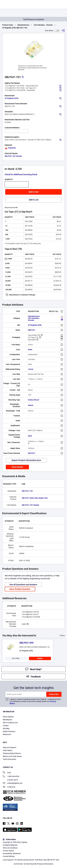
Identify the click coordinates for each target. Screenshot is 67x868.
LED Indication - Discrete (43, 25)
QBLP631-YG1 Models (13, 156)
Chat (7, 773)
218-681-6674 (10, 780)
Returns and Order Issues (12, 756)
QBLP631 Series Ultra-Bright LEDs (35, 498)
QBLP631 (32, 330)
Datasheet (10, 148)
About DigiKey (8, 717)
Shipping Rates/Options (12, 753)
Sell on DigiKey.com (10, 723)
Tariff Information (10, 759)
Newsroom (7, 734)
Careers (6, 726)
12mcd (31, 369)
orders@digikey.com (13, 783)
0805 (30, 436)
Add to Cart (33, 192)
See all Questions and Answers (23, 585)
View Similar (17, 467)
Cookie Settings (9, 856)
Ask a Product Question (20, 589)
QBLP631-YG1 (27, 491)
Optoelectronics (23, 25)
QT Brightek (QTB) (11, 98)
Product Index (8, 25)
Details (40, 658)
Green (30, 350)
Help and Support (10, 747)
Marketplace (7, 720)
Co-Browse (9, 787)
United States (9, 839)
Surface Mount (33, 400)
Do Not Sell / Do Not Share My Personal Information (34, 864)
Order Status (8, 750)
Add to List (34, 200)
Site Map (6, 729)
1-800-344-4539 (11, 777)
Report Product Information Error (26, 460)
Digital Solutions (9, 731)
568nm (31, 405)
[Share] (63, 31)
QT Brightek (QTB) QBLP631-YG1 (15, 28)
